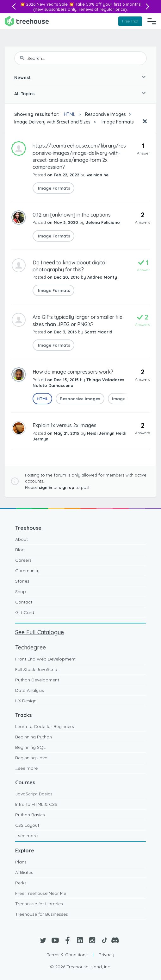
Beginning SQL (30, 747)
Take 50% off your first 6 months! (108, 4)
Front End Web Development (45, 659)
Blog (20, 550)
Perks (21, 883)
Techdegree (31, 647)
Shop (21, 591)
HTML (70, 114)
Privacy (106, 955)
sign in (46, 487)
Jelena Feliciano (103, 222)
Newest (22, 78)
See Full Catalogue (40, 632)
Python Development (37, 680)
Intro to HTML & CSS (36, 804)
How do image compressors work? (73, 372)
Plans (21, 862)
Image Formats (117, 122)
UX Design (26, 701)
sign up (67, 487)
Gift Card (25, 612)
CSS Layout (27, 825)
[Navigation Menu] (152, 21)
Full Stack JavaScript (37, 669)
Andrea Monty (102, 277)
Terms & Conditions (67, 955)
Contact (24, 602)
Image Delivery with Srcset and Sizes (52, 122)
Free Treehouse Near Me (41, 893)
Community (27, 571)
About (22, 539)
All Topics (24, 94)
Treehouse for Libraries (39, 904)
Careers (23, 560)
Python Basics (30, 815)
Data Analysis (30, 690)
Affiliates (24, 872)
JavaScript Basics (34, 794)
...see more (26, 768)
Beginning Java (31, 758)
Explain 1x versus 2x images (65, 425)
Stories (22, 581)
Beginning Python (34, 737)
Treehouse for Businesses (42, 914)
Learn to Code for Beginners (45, 726)
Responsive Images (105, 114)
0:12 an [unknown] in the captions (72, 215)
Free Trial (130, 21)
